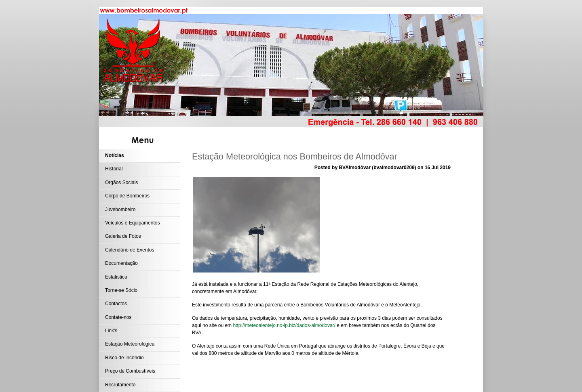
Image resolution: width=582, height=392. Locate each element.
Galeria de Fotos (123, 236)
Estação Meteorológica (130, 344)
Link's (111, 331)
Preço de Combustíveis (130, 371)
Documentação (121, 263)
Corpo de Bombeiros (127, 196)
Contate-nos (118, 317)
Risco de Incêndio (124, 358)
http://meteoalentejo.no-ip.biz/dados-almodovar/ (284, 325)
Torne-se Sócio (121, 290)
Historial (114, 169)
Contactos (116, 304)
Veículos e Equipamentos (132, 223)
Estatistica (116, 277)
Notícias (115, 155)
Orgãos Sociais (121, 182)
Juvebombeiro (120, 210)
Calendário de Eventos (130, 250)
